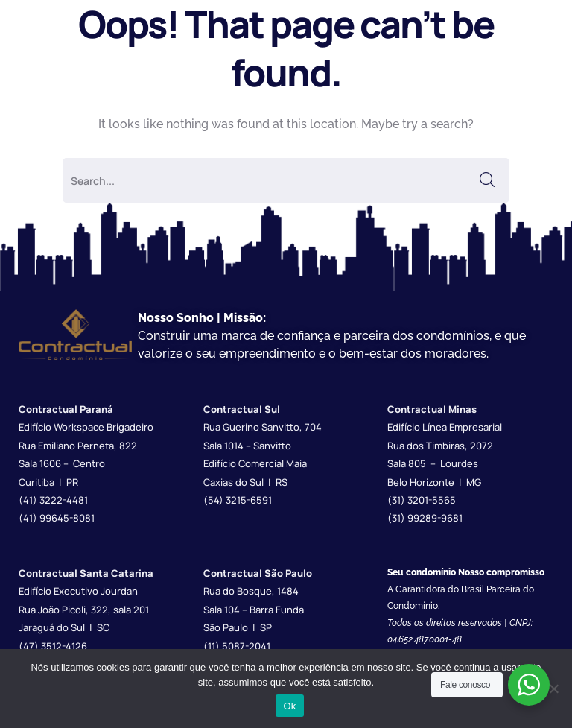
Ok (289, 706)
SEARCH (487, 180)
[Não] (553, 689)
